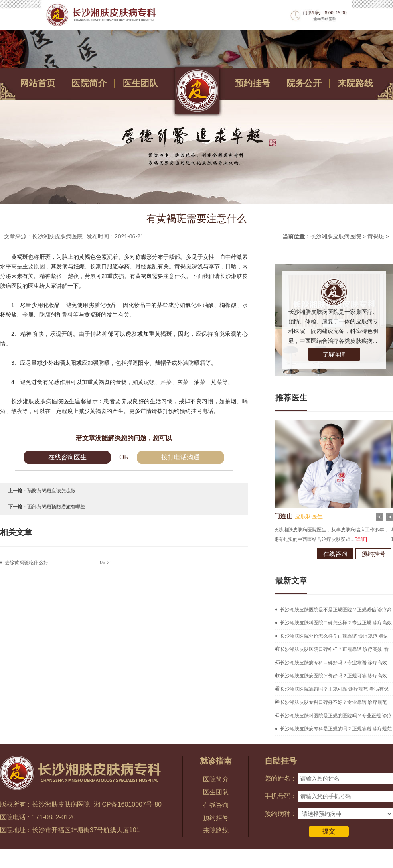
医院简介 (89, 83)
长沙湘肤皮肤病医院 (336, 236)
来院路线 (355, 83)
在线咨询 (320, 554)
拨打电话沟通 (180, 457)
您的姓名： (281, 778)
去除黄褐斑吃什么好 (26, 563)
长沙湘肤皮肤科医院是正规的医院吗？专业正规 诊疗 (336, 716)
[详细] (345, 539)
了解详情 (334, 354)
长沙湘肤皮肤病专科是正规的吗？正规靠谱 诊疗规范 (336, 729)
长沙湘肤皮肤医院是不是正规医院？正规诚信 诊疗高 (336, 610)
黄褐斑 (376, 236)
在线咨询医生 (67, 457)
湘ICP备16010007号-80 (128, 804)
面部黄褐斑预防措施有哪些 (56, 507)
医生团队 (140, 83)
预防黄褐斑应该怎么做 (51, 491)
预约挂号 (253, 83)
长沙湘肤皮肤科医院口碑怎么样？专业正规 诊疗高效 (336, 623)
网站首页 (38, 83)
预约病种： (281, 814)
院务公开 (304, 83)
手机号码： (281, 796)
